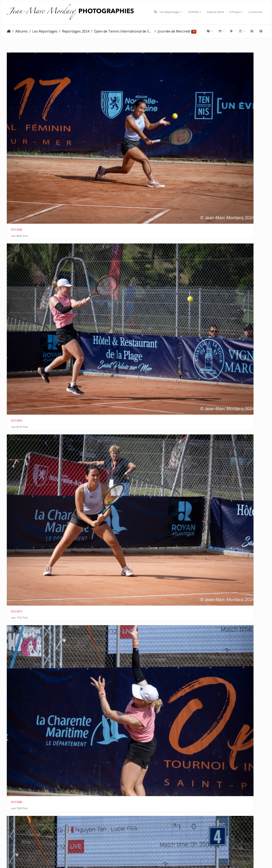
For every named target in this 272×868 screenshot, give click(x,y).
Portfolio (194, 12)
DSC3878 (216, 466)
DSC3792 (83, 283)
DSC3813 (216, 283)
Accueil (9, 31)
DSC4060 (216, 832)
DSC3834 (83, 405)
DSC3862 (149, 466)
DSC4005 (83, 771)
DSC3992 (149, 710)
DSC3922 (216, 588)
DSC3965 (216, 649)
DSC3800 (149, 283)
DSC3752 (149, 222)
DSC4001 (216, 710)
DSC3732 (83, 222)
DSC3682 (216, 100)
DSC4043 (83, 832)
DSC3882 (83, 527)
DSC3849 (83, 466)
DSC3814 (17, 344)
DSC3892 (83, 588)
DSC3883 (17, 527)
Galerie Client (215, 12)
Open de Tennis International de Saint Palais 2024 (123, 31)
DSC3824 (216, 344)
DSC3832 (17, 405)
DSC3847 (17, 466)
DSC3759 (17, 283)
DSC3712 (216, 161)
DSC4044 (17, 832)
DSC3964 (17, 710)
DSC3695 (83, 161)
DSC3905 (149, 588)
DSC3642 (17, 100)
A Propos (235, 12)
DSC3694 (149, 161)
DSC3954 (149, 649)
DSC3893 (17, 588)
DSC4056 (149, 832)
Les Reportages (170, 12)
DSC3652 (83, 100)
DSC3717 (17, 222)
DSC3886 (216, 527)
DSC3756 (216, 222)
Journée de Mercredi (174, 31)
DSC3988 (83, 710)
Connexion (255, 12)
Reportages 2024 (76, 31)
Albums (21, 31)
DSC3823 (149, 344)
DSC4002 (17, 771)
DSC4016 (149, 771)
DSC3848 (216, 405)
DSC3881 (149, 527)
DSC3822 (83, 344)
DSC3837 (149, 405)
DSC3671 (149, 100)
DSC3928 (17, 649)
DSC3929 (83, 649)
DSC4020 (216, 771)
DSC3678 (17, 161)
